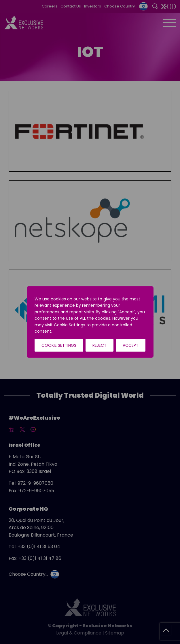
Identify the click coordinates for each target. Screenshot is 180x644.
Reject (100, 345)
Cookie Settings (59, 345)
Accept (131, 345)
